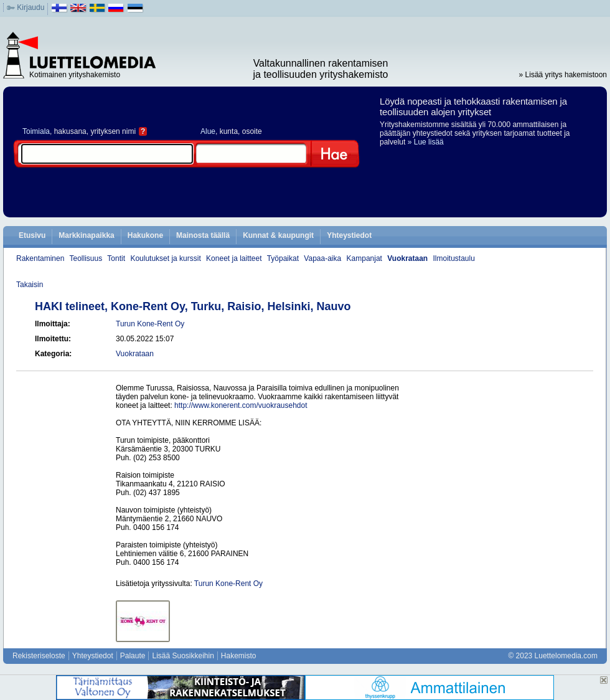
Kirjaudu (30, 7)
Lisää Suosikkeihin (183, 656)
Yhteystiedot (349, 235)
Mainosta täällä (203, 235)
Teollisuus (86, 258)
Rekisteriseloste (39, 656)
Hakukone (145, 235)
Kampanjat (364, 258)
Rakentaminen (40, 258)
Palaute (133, 656)
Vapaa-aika (322, 258)
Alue (208, 131)
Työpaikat (283, 258)
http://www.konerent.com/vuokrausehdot (241, 405)
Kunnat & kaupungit (278, 235)
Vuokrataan (407, 258)
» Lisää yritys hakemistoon (563, 75)
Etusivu (32, 235)
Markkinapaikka (86, 235)
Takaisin (30, 285)
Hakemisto (239, 656)
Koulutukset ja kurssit (165, 258)
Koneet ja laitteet (234, 258)
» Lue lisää (426, 142)
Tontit (116, 258)
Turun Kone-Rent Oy (150, 324)
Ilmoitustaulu (454, 258)
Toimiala (36, 131)
